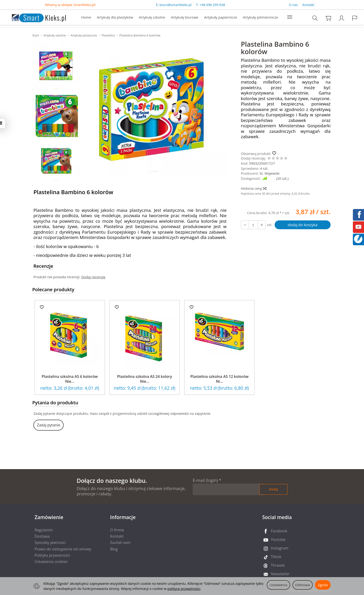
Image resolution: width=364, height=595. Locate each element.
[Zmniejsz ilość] (262, 225)
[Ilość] (253, 225)
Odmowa (303, 585)
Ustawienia (278, 585)
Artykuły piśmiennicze (260, 18)
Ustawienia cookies (51, 562)
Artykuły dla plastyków (115, 18)
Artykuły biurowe (185, 18)
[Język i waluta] (355, 18)
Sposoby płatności (50, 543)
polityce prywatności (184, 588)
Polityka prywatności (52, 555)
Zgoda (323, 585)
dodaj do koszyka (302, 225)
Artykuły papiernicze (220, 18)
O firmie (117, 530)
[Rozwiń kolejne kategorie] (290, 18)
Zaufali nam (120, 543)
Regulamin (44, 530)
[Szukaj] (315, 18)
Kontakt (309, 5)
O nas (293, 5)
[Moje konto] (342, 18)
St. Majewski (270, 173)
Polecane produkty (53, 289)
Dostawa (42, 536)
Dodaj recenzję (93, 277)
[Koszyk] (328, 18)
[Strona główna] (34, 17)
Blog (114, 549)
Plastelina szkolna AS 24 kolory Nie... (145, 379)
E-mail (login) (205, 480)
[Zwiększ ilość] (245, 225)
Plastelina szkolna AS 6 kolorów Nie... (70, 379)
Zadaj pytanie (49, 425)
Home (86, 18)
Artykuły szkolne (152, 18)
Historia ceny (254, 188)
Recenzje (43, 266)
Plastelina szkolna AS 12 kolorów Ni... (219, 379)
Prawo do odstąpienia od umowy (63, 549)
